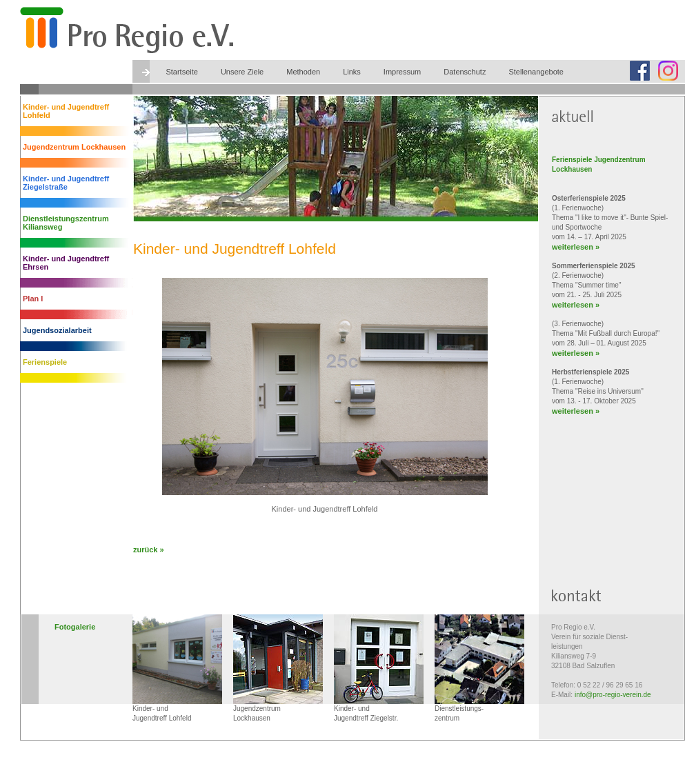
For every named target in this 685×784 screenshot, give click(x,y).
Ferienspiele (45, 362)
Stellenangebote (536, 72)
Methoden (303, 72)
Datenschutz (465, 72)
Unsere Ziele (242, 72)
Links (352, 72)
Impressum (402, 72)
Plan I (33, 299)
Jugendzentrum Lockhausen (74, 147)
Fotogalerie (75, 627)
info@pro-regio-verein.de (613, 695)
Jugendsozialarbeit (57, 330)
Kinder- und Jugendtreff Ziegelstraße (66, 183)
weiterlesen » (576, 247)
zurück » (149, 550)
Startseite (181, 72)
